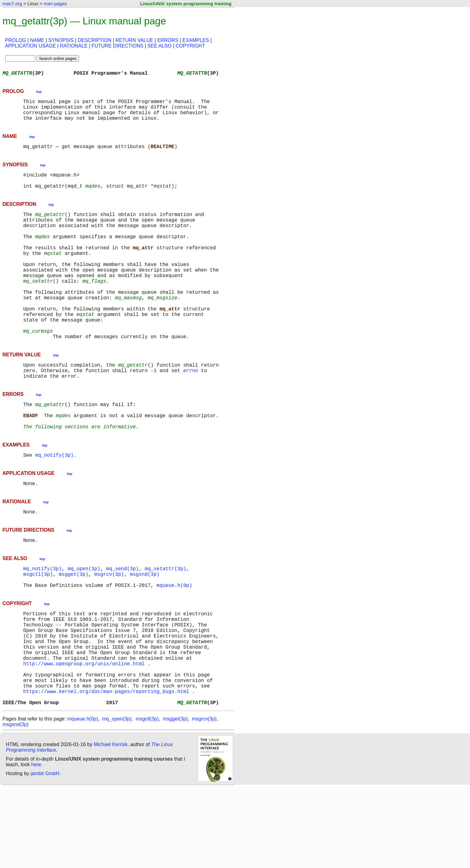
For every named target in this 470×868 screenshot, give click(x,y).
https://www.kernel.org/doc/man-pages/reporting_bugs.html (106, 769)
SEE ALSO (160, 46)
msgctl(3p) (38, 631)
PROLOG (15, 40)
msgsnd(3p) (145, 631)
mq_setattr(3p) (165, 624)
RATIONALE (74, 46)
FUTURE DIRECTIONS (118, 46)
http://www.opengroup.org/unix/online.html (84, 735)
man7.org (12, 4)
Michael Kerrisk (111, 825)
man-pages (55, 4)
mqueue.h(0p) (174, 644)
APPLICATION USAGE (30, 46)
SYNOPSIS (61, 40)
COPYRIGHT (190, 46)
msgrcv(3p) (109, 631)
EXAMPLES (196, 40)
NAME (37, 40)
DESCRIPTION (95, 40)
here (36, 845)
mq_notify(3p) (54, 505)
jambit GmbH (45, 854)
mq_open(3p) (84, 624)
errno (191, 412)
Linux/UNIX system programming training (186, 4)
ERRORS (168, 40)
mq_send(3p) (123, 624)
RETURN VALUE (134, 40)
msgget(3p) (73, 631)
